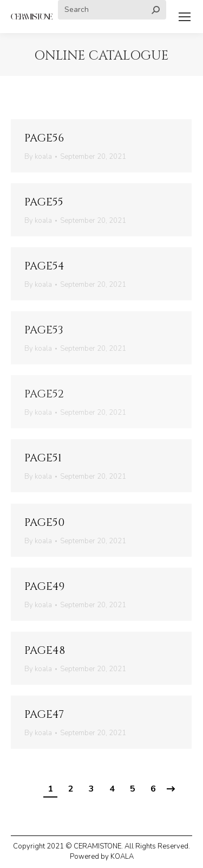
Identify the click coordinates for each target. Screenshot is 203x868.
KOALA (122, 857)
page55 (44, 202)
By (38, 157)
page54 (44, 266)
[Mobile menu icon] (185, 17)
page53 (44, 330)
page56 (44, 138)
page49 (44, 586)
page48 (45, 650)
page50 (44, 522)
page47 (44, 714)
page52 (44, 394)
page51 (43, 458)
